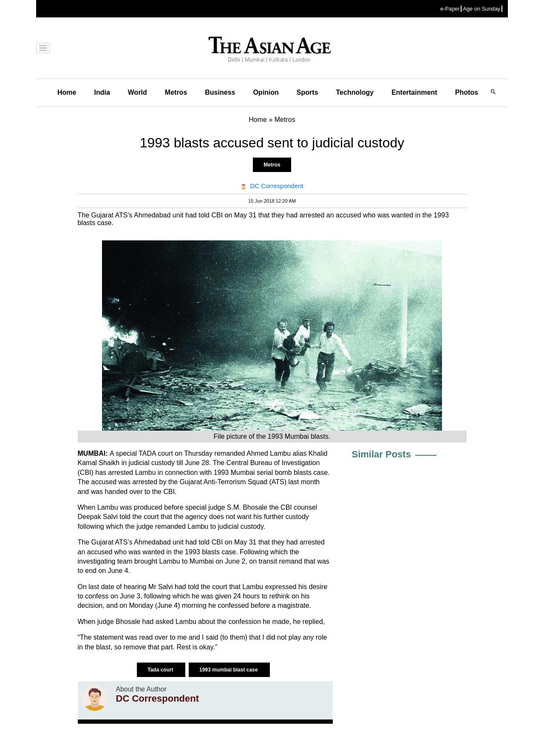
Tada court (161, 670)
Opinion (266, 92)
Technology (355, 92)
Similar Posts (381, 454)
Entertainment (414, 92)
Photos (467, 92)
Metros (176, 92)
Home (67, 92)
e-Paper (450, 9)
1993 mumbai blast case (229, 670)
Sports (307, 92)
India (102, 92)
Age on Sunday (482, 9)
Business (220, 92)
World (137, 92)
